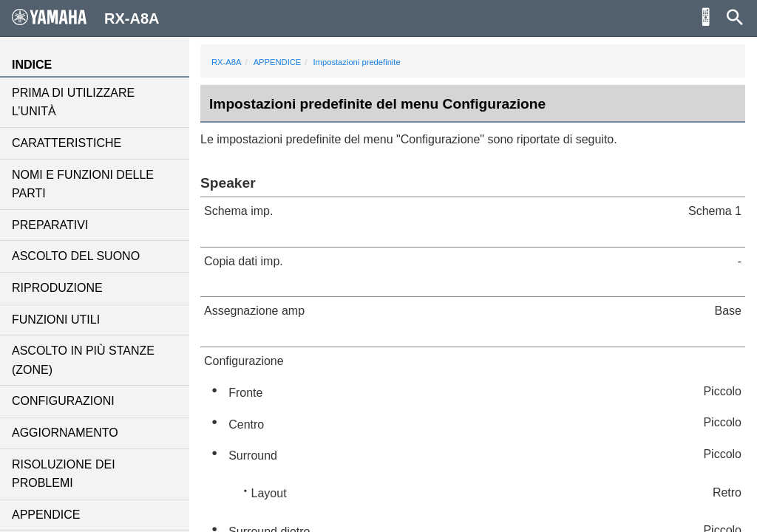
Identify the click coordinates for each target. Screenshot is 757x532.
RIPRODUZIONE (57, 288)
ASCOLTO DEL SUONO (76, 256)
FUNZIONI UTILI (56, 320)
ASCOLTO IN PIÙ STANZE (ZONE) (83, 360)
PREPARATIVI (50, 225)
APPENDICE (46, 515)
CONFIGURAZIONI (63, 401)
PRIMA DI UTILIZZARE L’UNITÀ (73, 102)
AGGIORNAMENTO (65, 433)
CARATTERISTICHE (67, 143)
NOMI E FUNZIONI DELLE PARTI (83, 184)
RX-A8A (226, 62)
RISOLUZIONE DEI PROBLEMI (64, 474)
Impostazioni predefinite (357, 62)
